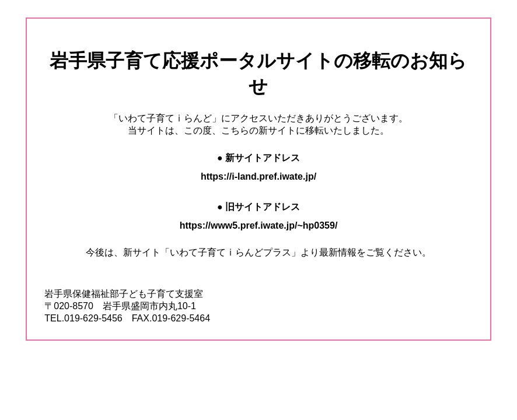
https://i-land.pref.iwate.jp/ (258, 176)
